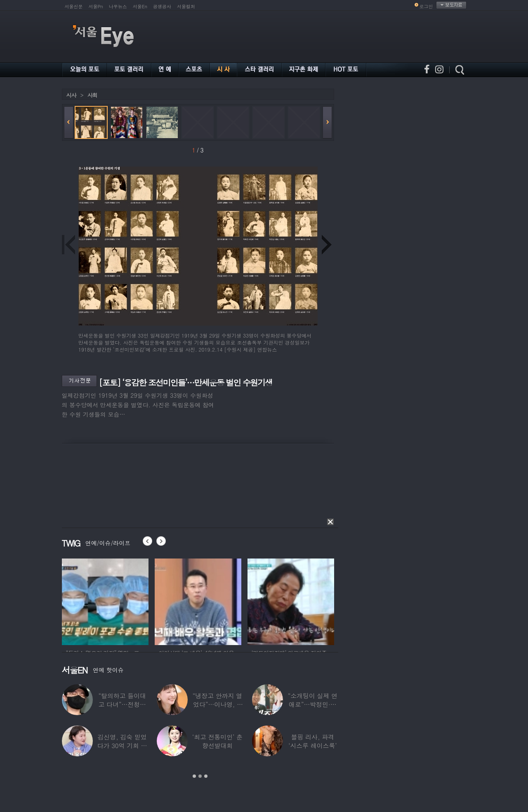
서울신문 (74, 6)
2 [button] (200, 776)
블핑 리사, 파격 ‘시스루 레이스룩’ (312, 741)
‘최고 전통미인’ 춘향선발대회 (217, 741)
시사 (71, 95)
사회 (92, 95)
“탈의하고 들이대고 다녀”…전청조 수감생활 (122, 704)
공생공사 (162, 6)
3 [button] (206, 776)
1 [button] (194, 776)
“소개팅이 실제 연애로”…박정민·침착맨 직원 (313, 704)
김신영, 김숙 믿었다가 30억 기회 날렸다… (122, 745)
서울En (140, 6)
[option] (105, 601)
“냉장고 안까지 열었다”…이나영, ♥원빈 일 (217, 704)
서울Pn (96, 6)
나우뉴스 (118, 6)
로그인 (426, 6)
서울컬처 (186, 6)
